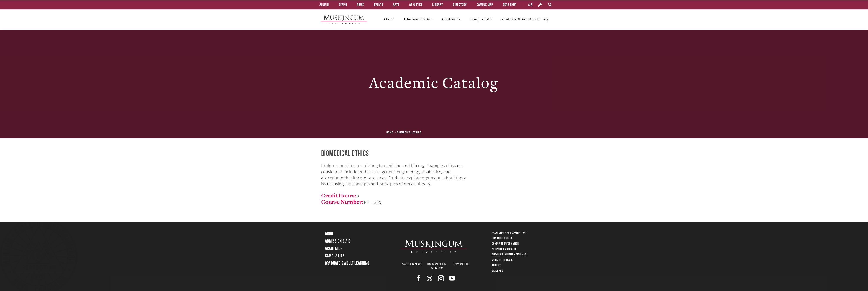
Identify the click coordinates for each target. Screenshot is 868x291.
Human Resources (502, 238)
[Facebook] (418, 278)
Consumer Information (505, 243)
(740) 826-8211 (462, 264)
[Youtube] (452, 278)
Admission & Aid (418, 19)
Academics (451, 19)
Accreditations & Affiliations (509, 233)
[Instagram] (441, 278)
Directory (460, 5)
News (360, 5)
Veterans (497, 271)
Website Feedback (502, 260)
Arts (396, 5)
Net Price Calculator (504, 249)
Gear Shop (510, 5)
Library (438, 5)
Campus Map (485, 5)
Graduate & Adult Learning (525, 19)
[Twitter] (430, 278)
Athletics (416, 5)
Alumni (324, 5)
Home (390, 132)
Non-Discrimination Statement (510, 254)
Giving (343, 5)
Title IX (496, 265)
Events (378, 5)
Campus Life (481, 19)
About (389, 19)
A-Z (530, 5)
